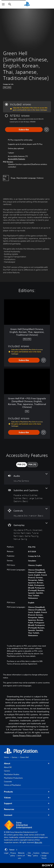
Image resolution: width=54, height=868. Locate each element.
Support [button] (27, 803)
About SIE (8, 767)
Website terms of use (21, 856)
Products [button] (27, 792)
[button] (16, 159)
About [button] (27, 764)
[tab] (21, 465)
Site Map (30, 854)
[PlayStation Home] (27, 4)
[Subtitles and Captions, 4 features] (27, 495)
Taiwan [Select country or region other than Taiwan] (11, 850)
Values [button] (27, 798)
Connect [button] (27, 815)
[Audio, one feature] (27, 478)
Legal (6, 853)
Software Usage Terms (45, 856)
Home (6, 757)
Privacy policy (13, 854)
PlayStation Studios (12, 774)
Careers (7, 771)
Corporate (8, 781)
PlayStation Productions (13, 778)
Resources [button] (27, 809)
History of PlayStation (12, 785)
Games (15, 757)
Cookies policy (36, 854)
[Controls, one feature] (27, 513)
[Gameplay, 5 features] (27, 531)
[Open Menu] (3, 4)
